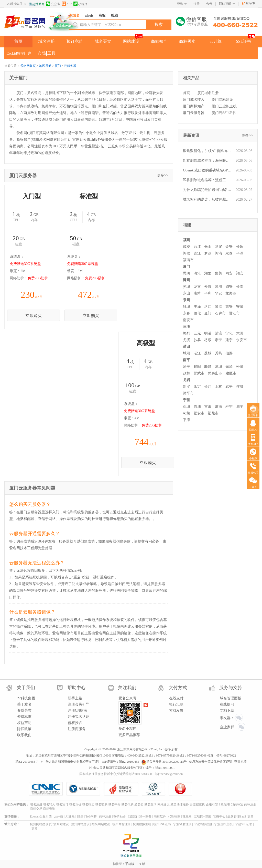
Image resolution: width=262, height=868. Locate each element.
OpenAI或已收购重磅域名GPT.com (208, 170)
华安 (219, 293)
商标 (102, 16)
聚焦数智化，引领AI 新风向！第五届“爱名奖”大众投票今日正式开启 (208, 151)
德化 (197, 313)
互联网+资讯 (203, 816)
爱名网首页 (28, 66)
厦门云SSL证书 (224, 113)
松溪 (240, 367)
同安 (229, 273)
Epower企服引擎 (41, 816)
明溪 (208, 333)
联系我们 (24, 735)
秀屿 (219, 353)
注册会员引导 (79, 704)
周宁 (240, 407)
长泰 (240, 287)
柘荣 (187, 413)
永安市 (242, 340)
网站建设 (131, 41)
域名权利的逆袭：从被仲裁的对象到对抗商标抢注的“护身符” (208, 200)
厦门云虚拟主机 (224, 106)
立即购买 (34, 316)
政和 (187, 373)
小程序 (80, 4)
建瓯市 (231, 373)
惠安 (229, 307)
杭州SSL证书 (162, 824)
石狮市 (220, 313)
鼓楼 (187, 247)
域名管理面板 (231, 698)
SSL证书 (244, 41)
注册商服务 (77, 729)
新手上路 (75, 698)
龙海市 (231, 293)
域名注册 (47, 41)
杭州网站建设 (39, 824)
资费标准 (24, 717)
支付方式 (178, 688)
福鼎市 (213, 413)
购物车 (251, 4)
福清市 (188, 260)
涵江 (197, 353)
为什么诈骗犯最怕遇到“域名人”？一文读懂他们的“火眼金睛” (208, 190)
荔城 (208, 353)
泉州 (187, 300)
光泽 (229, 367)
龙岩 (187, 380)
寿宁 (229, 407)
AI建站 (70, 816)
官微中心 (219, 816)
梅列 (187, 333)
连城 (240, 387)
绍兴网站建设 (101, 824)
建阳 (197, 367)
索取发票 (176, 711)
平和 (208, 293)
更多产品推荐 (129, 735)
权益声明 (24, 723)
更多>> (163, 175)
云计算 (215, 41)
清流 (219, 333)
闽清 (219, 253)
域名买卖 (103, 41)
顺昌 (208, 367)
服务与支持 (231, 688)
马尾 (219, 247)
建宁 (229, 340)
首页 (18, 41)
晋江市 (234, 313)
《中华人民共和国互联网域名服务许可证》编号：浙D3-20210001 (131, 768)
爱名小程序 (127, 729)
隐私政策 (24, 729)
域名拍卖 (88, 804)
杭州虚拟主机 (142, 824)
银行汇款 (176, 704)
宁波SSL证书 (244, 824)
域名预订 (62, 804)
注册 (196, 4)
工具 (51, 53)
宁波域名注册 (182, 824)
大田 (240, 333)
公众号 (53, 4)
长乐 (240, 247)
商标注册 (250, 804)
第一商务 (145, 816)
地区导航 (45, 66)
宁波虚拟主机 (223, 824)
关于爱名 (24, 704)
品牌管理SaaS (237, 816)
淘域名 (74, 16)
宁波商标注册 (203, 824)
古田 (208, 407)
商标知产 (159, 41)
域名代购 (127, 804)
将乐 (208, 340)
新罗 (187, 387)
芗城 (187, 287)
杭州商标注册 (122, 824)
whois (89, 16)
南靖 (197, 293)
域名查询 (150, 804)
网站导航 (225, 4)
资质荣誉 (24, 711)
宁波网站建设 (60, 824)
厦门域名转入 (194, 100)
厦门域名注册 (208, 93)
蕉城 (187, 407)
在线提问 (227, 704)
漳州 (187, 280)
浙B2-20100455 (129, 762)
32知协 (133, 816)
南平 (187, 360)
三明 (187, 327)
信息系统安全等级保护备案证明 (211, 762)
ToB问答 (91, 816)
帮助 (114, 16)
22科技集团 (15, 4)
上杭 (219, 387)
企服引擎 (212, 804)
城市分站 (10, 824)
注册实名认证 (79, 717)
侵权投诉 (75, 723)
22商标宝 (237, 804)
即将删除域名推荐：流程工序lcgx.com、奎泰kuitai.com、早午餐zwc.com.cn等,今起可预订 (208, 180)
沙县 (197, 340)
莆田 (187, 347)
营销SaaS (119, 816)
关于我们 (26, 688)
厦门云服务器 (194, 113)
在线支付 (176, 698)
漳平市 (188, 393)
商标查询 (49, 809)
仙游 (229, 353)
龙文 (197, 287)
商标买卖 (187, 41)
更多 (250, 816)
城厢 (187, 353)
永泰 (229, 253)
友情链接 (10, 816)
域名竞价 (75, 804)
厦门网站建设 (222, 100)
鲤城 (187, 307)
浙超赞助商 (37, 4)
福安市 (199, 413)
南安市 (188, 320)
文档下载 (227, 711)
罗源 (208, 253)
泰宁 (219, 340)
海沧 (197, 273)
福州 (187, 240)
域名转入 (49, 804)
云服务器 (70, 66)
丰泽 (197, 307)
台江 (197, 247)
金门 (208, 313)
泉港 (219, 307)
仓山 (208, 247)
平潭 (240, 253)
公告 (209, 4)
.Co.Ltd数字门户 (18, 53)
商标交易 (36, 809)
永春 (187, 313)
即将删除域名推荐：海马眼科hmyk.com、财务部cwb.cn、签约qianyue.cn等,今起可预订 (208, 161)
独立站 (187, 816)
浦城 (219, 367)
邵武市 (199, 373)
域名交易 (101, 804)
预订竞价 (75, 41)
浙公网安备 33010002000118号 (164, 762)
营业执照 (241, 762)
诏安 (229, 287)
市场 (42, 53)
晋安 (229, 247)
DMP (80, 816)
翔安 (240, 273)
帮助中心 (77, 688)
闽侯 (187, 253)
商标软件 (160, 816)
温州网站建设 (80, 824)
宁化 (229, 333)
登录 (180, 4)
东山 (187, 293)
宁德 (187, 400)
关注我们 (127, 688)
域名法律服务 (180, 804)
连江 (197, 253)
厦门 (58, 66)
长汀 (208, 387)
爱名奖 (139, 804)
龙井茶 (59, 816)
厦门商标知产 (194, 106)
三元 (197, 333)
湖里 (208, 273)
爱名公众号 (127, 698)
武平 (229, 387)
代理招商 (174, 816)
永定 (197, 387)
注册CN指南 (77, 711)
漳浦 (219, 287)
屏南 (219, 407)
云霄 (208, 287)
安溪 (240, 307)
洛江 (208, 307)
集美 (219, 273)
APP (67, 4)
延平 (187, 367)
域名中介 (114, 804)
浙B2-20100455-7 (27, 762)
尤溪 (187, 340)
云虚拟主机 (197, 804)
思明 (187, 273)
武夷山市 (215, 373)
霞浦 (197, 407)
